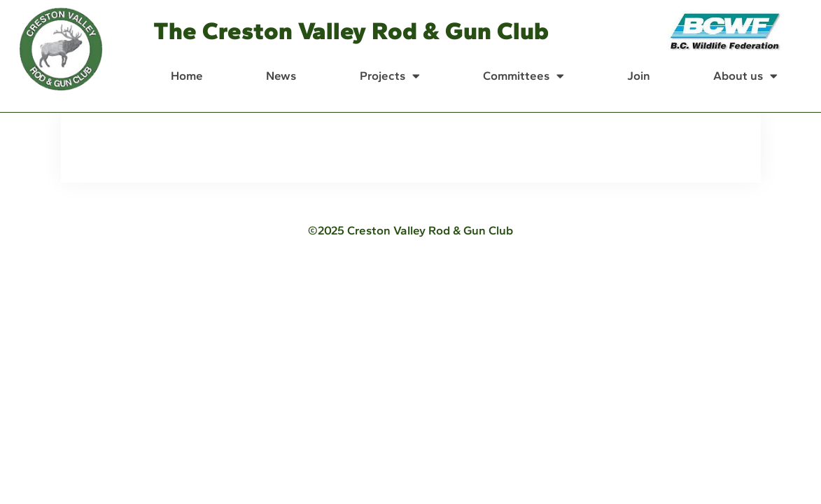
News (281, 76)
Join (639, 76)
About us (745, 76)
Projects (390, 76)
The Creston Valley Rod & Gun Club (351, 31)
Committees (524, 76)
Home (187, 76)
